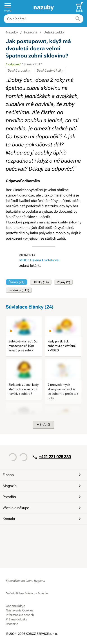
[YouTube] (21, 533)
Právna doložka (17, 619)
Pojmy (64, 282)
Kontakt (43, 519)
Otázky (41, 282)
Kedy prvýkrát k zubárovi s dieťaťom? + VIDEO (62, 346)
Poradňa (43, 497)
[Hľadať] (78, 19)
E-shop (43, 475)
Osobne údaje (15, 606)
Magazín (43, 486)
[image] (24, 326)
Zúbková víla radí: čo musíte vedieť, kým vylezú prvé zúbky (23, 346)
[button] (8, 7)
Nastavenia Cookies (20, 610)
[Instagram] (31, 533)
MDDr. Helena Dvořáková (39, 260)
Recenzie (12, 624)
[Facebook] (10, 533)
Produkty (19, 290)
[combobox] (43, 19)
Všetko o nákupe (43, 508)
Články (17, 282)
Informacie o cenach (20, 615)
